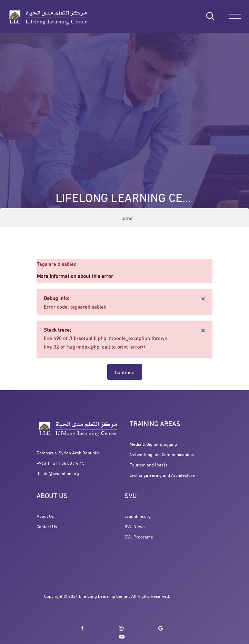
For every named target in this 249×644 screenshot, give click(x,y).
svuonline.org (138, 516)
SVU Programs (139, 536)
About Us (45, 516)
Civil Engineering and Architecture (162, 475)
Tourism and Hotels (148, 464)
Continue (125, 372)
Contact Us (47, 526)
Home (126, 218)
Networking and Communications (162, 454)
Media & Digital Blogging (153, 444)
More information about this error (75, 275)
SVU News (135, 526)
